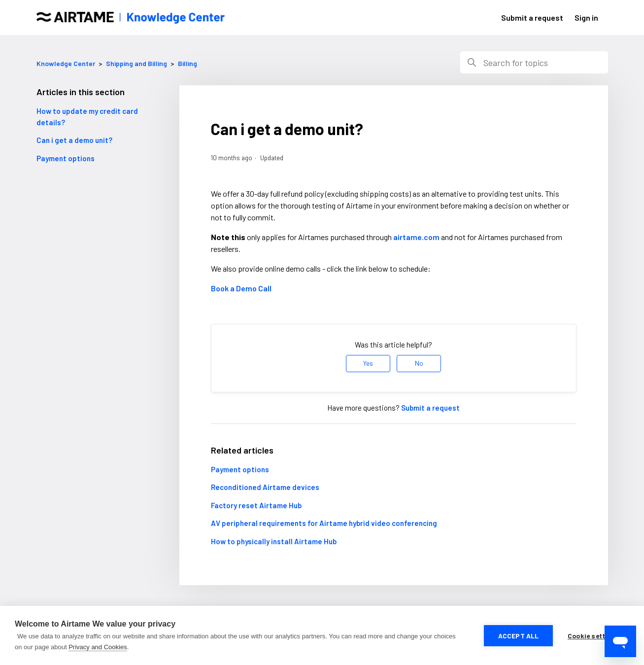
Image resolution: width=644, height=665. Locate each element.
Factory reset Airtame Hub (256, 505)
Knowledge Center (66, 63)
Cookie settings (593, 636)
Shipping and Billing (137, 63)
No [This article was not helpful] (419, 363)
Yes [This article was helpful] (368, 363)
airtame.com (416, 237)
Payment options (66, 158)
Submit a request (532, 17)
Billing (187, 63)
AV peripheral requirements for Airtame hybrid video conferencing (324, 523)
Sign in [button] (586, 17)
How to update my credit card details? (87, 117)
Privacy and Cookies (98, 647)
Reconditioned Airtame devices (265, 487)
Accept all (519, 636)
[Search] (534, 62)
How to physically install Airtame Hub (274, 541)
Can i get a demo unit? (74, 140)
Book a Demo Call (241, 288)
